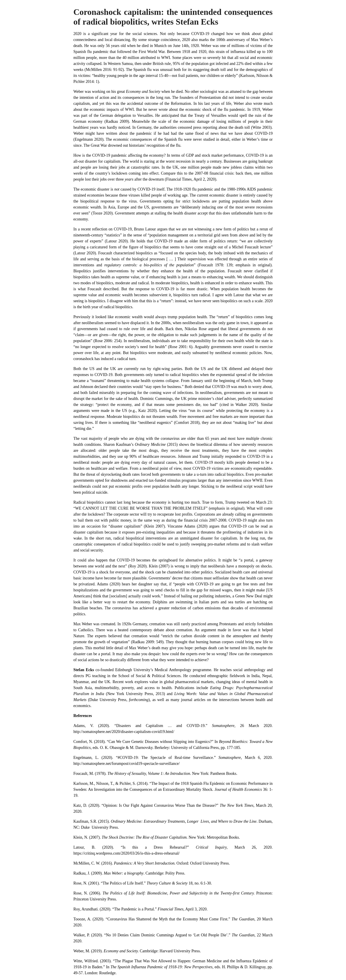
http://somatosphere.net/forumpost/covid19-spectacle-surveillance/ (127, 764)
